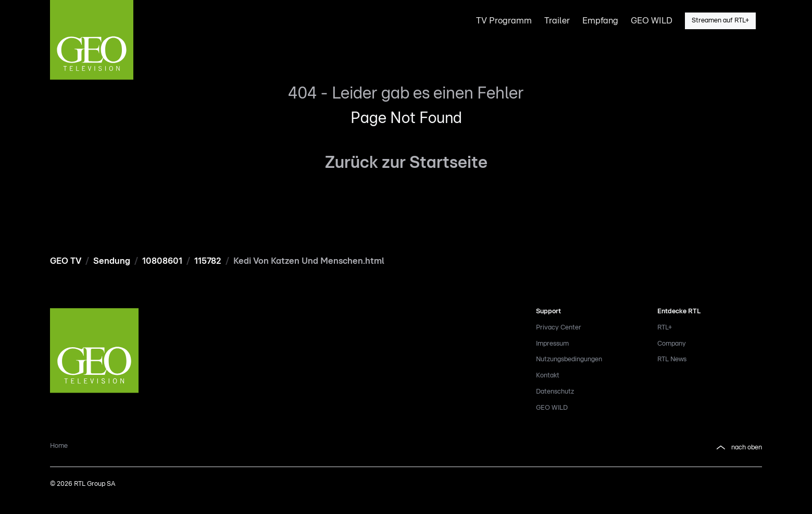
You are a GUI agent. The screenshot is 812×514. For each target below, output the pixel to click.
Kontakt (548, 376)
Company (672, 344)
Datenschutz (555, 392)
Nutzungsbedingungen (569, 359)
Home (59, 446)
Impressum (552, 344)
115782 (208, 261)
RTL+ (665, 328)
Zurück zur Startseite (406, 163)
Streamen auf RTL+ (720, 21)
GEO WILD (552, 408)
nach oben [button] (738, 448)
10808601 (162, 261)
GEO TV (66, 261)
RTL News (672, 359)
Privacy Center (559, 328)
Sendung (112, 261)
